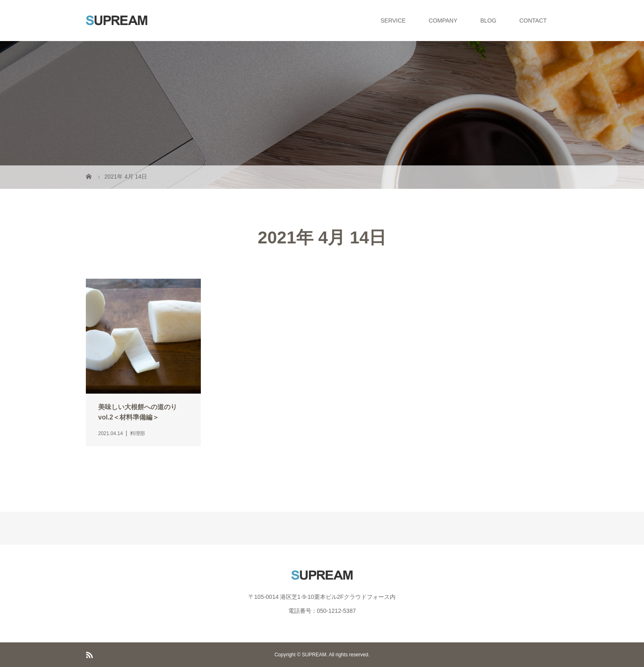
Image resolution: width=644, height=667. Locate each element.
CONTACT (533, 21)
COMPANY (443, 21)
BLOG (488, 21)
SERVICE (393, 21)
